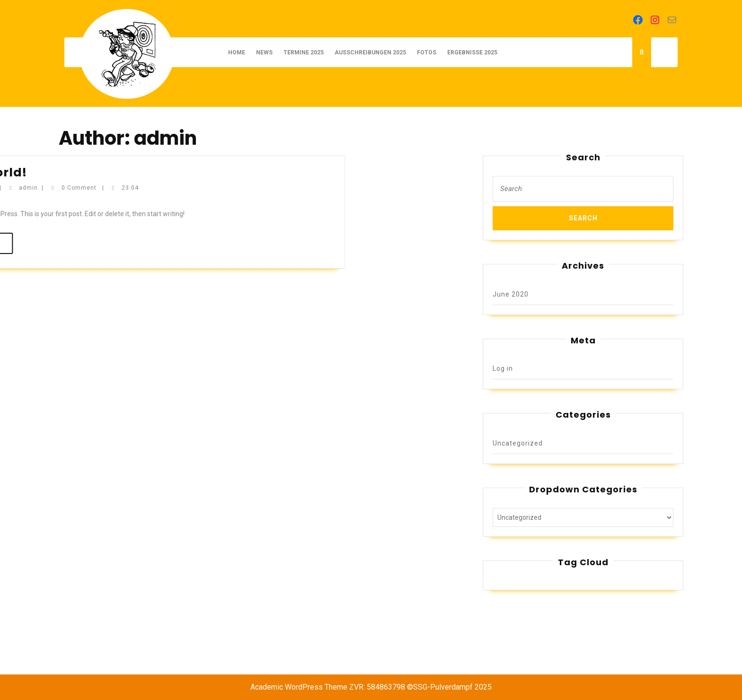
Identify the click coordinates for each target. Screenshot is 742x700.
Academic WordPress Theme (299, 687)
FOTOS (427, 52)
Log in (503, 368)
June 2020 (511, 294)
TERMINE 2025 (304, 52)
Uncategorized (518, 443)
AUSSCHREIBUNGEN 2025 (370, 52)
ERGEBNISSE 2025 (472, 52)
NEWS (264, 52)
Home (237, 52)
